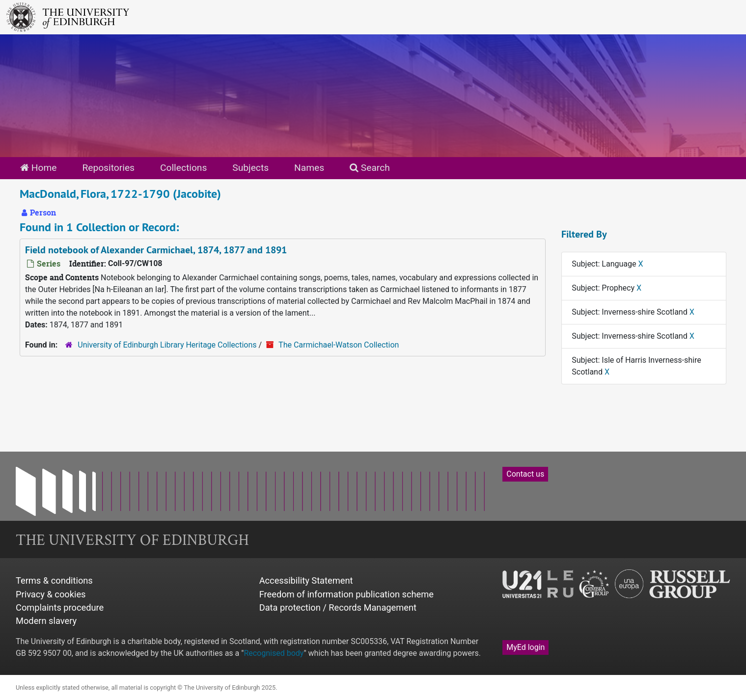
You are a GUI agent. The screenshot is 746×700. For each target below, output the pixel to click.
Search (370, 168)
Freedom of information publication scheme (346, 594)
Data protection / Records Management (338, 607)
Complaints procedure (60, 607)
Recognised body (274, 653)
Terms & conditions (54, 580)
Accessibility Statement (306, 580)
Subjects (250, 168)
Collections (183, 168)
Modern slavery (46, 621)
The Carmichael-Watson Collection (339, 345)
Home (38, 168)
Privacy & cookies (51, 594)
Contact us (525, 474)
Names (309, 168)
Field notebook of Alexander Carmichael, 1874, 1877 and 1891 (156, 250)
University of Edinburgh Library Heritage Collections (167, 345)
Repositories (108, 168)
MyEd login (525, 647)
